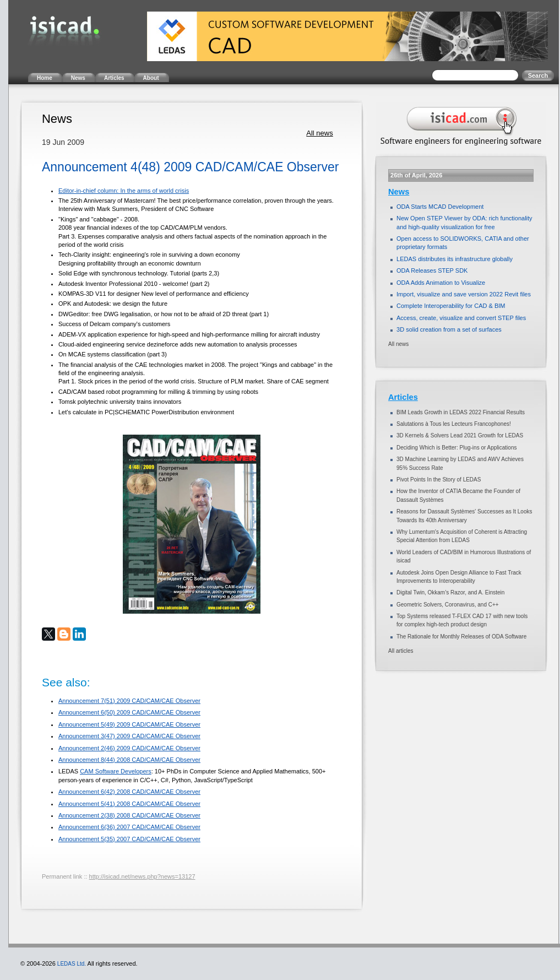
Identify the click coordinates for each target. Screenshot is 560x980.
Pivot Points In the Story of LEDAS (439, 480)
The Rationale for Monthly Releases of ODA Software (461, 637)
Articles (403, 397)
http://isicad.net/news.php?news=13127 (142, 876)
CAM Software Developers (116, 771)
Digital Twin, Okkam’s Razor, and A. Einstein (450, 592)
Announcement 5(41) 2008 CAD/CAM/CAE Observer (129, 804)
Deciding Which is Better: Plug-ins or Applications (456, 448)
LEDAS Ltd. (72, 964)
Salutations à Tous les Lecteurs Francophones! (454, 424)
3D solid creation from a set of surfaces (449, 329)
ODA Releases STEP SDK (432, 270)
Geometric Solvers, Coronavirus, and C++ (448, 605)
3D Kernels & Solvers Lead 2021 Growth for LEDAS (460, 435)
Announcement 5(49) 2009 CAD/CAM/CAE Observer (129, 724)
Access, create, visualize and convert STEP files (461, 318)
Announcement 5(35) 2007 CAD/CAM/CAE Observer (129, 839)
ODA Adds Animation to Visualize (441, 283)
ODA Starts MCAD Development (440, 207)
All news (319, 133)
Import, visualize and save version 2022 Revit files (464, 294)
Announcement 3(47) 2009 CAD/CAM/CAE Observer (129, 736)
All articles (401, 651)
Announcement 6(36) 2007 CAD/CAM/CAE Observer (129, 827)
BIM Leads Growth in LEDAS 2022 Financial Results (461, 412)
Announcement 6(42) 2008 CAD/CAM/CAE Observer (129, 792)
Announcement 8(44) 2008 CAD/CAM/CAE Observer (129, 760)
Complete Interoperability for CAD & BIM (451, 306)
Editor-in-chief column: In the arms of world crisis (124, 191)
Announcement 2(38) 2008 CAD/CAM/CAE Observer (129, 815)
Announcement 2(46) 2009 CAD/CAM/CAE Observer (129, 748)
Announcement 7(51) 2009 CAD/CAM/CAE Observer (129, 701)
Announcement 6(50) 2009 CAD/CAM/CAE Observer (129, 712)
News (399, 192)
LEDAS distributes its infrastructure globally (455, 259)
